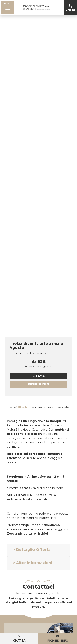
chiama (38, 376)
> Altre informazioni (32, 563)
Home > (13, 407)
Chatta (19, 641)
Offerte (23, 407)
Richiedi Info (39, 384)
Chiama (71, 10)
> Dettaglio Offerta (32, 550)
